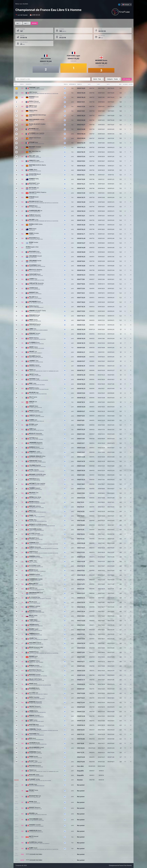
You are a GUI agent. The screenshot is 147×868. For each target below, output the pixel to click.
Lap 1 (19, 23)
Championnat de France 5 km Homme (120, 865)
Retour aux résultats (22, 4)
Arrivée (34, 23)
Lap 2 (27, 23)
